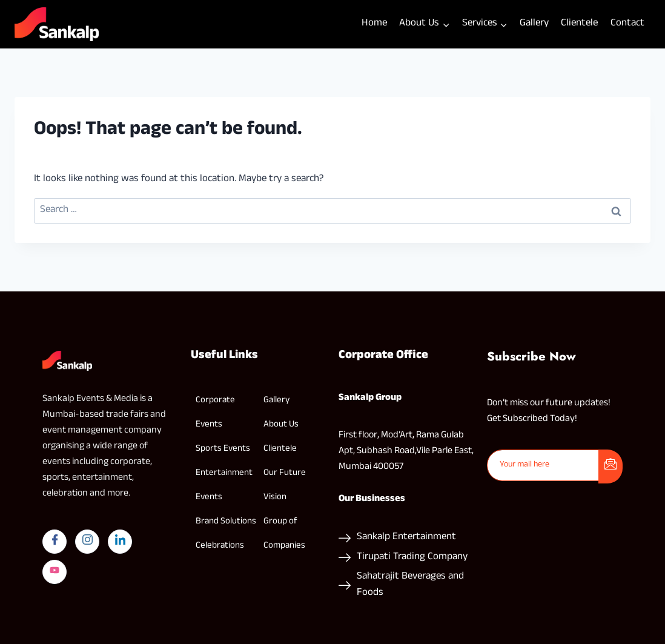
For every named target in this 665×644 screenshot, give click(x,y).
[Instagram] (87, 542)
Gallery (534, 24)
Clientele (579, 24)
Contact (627, 24)
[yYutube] (55, 572)
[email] (544, 465)
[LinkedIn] (120, 542)
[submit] (610, 466)
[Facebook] (55, 542)
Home (374, 24)
